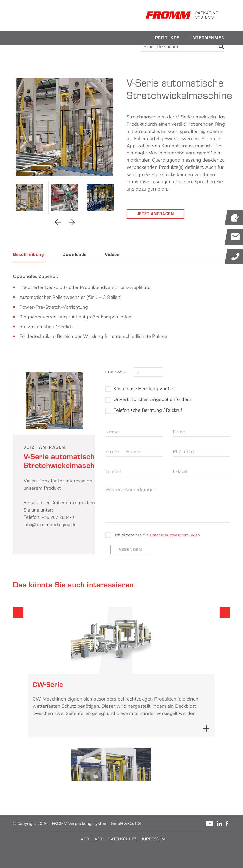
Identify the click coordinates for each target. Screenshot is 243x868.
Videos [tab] (112, 254)
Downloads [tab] (75, 254)
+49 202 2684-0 (60, 517)
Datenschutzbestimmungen (136, 552)
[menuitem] (167, 38)
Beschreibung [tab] (29, 254)
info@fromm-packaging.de (53, 524)
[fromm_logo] (49, 16)
